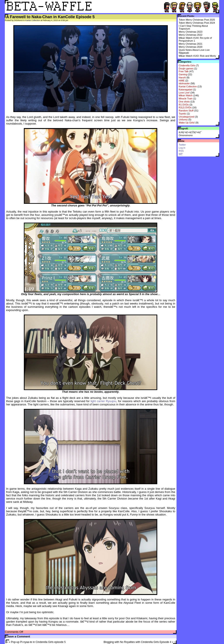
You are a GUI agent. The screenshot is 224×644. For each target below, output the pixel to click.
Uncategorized (186, 117)
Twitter (182, 145)
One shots (184, 102)
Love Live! (184, 93)
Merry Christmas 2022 (191, 35)
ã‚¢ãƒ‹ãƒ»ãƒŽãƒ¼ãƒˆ (190, 132)
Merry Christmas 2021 (191, 44)
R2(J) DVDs (185, 107)
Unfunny (183, 120)
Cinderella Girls (187, 65)
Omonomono (186, 135)
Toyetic (182, 114)
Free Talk (184, 71)
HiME (182, 81)
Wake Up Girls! (187, 123)
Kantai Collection (188, 86)
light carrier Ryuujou (103, 401)
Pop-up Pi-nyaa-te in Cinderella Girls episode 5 (38, 642)
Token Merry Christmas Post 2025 (197, 20)
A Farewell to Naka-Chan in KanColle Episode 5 (50, 17)
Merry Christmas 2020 (191, 47)
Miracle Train (186, 99)
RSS (181, 151)
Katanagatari (185, 90)
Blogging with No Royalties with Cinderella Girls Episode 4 (137, 642)
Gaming (183, 74)
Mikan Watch (186, 95)
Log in (182, 148)
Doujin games (186, 69)
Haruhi (182, 77)
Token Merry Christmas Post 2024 (197, 23)
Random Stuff (186, 111)
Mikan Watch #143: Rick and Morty (197, 56)
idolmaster (184, 83)
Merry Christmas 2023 (191, 32)
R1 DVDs (184, 105)
